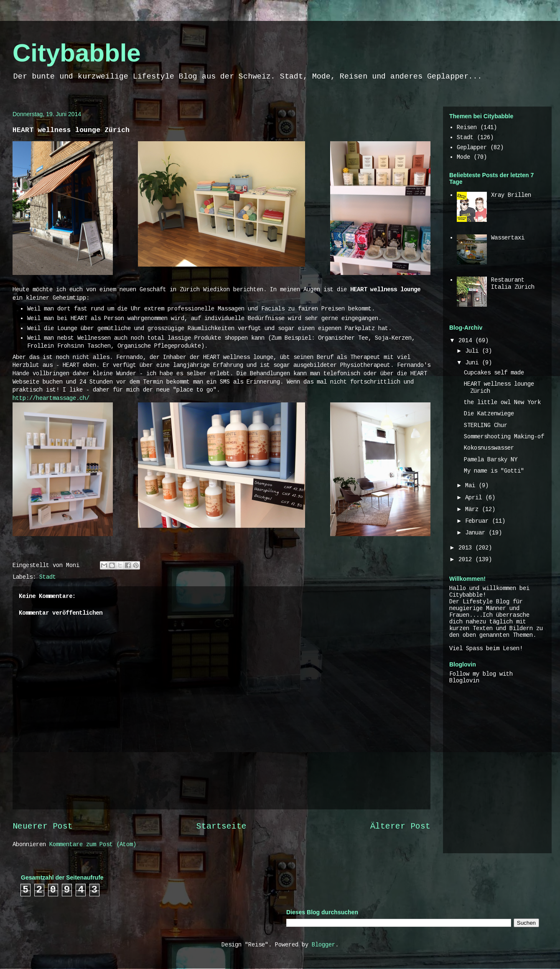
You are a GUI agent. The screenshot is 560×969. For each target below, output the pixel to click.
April (475, 498)
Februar (479, 521)
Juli (473, 351)
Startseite (221, 827)
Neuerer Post (43, 827)
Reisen (467, 127)
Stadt (48, 577)
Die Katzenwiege (489, 414)
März (473, 509)
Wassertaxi (508, 238)
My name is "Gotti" (494, 471)
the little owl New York (502, 402)
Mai (472, 486)
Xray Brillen (511, 195)
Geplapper (472, 148)
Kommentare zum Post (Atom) (93, 844)
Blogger (323, 945)
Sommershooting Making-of (504, 437)
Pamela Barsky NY (491, 460)
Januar (477, 533)
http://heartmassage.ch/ (51, 398)
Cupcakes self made (494, 373)
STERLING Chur (486, 425)
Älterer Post (400, 827)
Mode (463, 157)
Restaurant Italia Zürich (513, 284)
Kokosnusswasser (489, 448)
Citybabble (77, 53)
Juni (473, 363)
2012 (467, 560)
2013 (467, 548)
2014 (467, 341)
